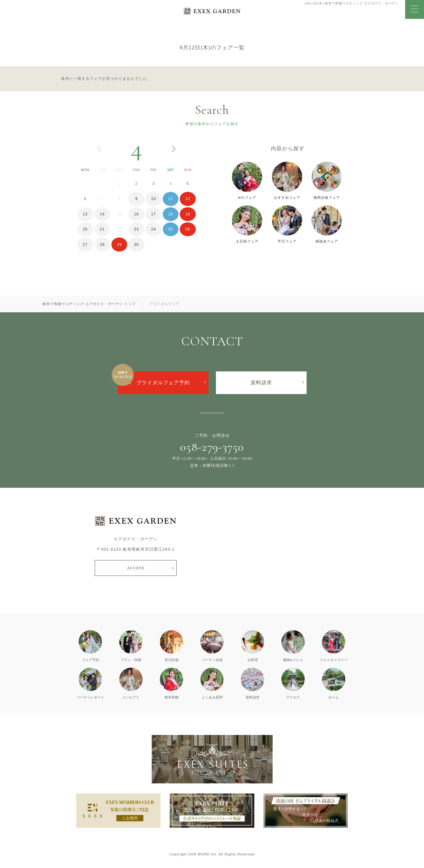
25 (170, 229)
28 (102, 245)
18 (170, 214)
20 (85, 229)
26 (188, 229)
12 (188, 199)
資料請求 (261, 383)
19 (188, 214)
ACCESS (136, 568)
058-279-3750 (212, 447)
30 (136, 245)
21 (102, 229)
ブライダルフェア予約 (163, 383)
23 (136, 229)
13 (85, 214)
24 (153, 229)
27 (85, 245)
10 (153, 199)
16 (136, 214)
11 (170, 199)
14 (102, 214)
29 (119, 245)
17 (153, 214)
